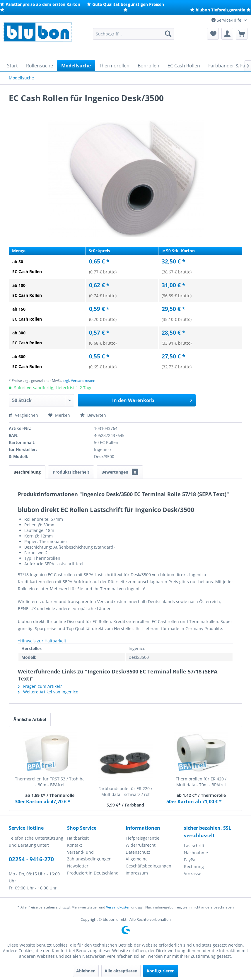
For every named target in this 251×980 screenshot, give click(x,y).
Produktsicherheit (71, 472)
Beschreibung (27, 472)
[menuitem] (134, 34)
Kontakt (75, 845)
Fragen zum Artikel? (40, 686)
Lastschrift (194, 846)
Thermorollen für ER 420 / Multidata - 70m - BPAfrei (201, 782)
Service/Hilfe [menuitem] (227, 20)
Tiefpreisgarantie (142, 838)
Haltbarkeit (78, 838)
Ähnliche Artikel (30, 719)
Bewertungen (120, 472)
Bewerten (93, 415)
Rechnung (194, 866)
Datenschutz (138, 852)
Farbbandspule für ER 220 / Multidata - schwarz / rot (125, 791)
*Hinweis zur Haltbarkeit (42, 641)
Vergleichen (23, 415)
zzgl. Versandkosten (79, 381)
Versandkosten (118, 907)
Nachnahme (196, 853)
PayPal (190, 860)
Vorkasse (193, 873)
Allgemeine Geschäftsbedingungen (148, 862)
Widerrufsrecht (141, 845)
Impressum (137, 873)
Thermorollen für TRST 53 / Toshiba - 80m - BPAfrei (50, 782)
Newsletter (78, 866)
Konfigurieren (161, 971)
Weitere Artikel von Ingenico (48, 692)
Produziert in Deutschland (93, 873)
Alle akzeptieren (121, 971)
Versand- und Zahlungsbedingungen (89, 856)
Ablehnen (86, 971)
